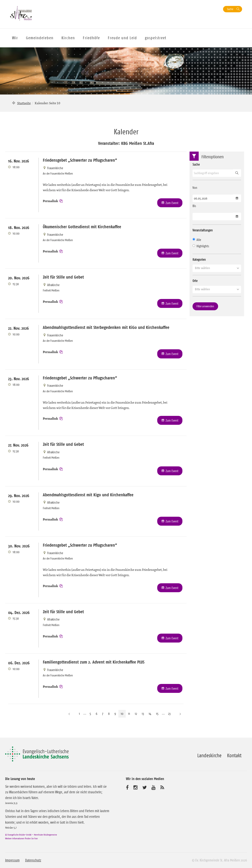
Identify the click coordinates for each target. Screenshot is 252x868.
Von (195, 188)
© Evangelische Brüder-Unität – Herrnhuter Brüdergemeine (31, 835)
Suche (230, 9)
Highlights (201, 246)
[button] (217, 268)
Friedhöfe (91, 38)
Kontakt (234, 755)
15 (157, 714)
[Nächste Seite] (180, 714)
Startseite (24, 103)
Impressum (12, 860)
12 (136, 714)
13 (143, 714)
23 (169, 714)
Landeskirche (209, 755)
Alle (197, 240)
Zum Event (172, 203)
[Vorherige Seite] (69, 714)
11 (129, 714)
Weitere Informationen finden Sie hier (21, 838)
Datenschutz (33, 860)
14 (150, 714)
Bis (194, 206)
